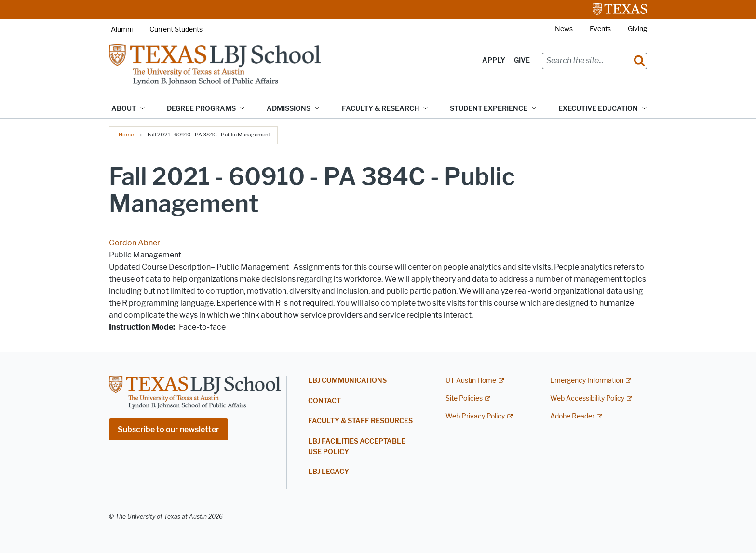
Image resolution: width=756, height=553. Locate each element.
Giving (637, 29)
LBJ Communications (347, 381)
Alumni (122, 30)
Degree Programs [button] (201, 109)
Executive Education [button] (598, 109)
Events (600, 29)
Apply (494, 61)
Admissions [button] (289, 109)
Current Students (176, 30)
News (564, 29)
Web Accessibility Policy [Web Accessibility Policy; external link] (587, 398)
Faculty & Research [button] (380, 109)
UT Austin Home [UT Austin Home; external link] (471, 381)
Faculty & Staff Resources (360, 421)
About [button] (124, 109)
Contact (324, 401)
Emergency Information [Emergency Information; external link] (587, 381)
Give (522, 61)
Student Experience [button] (489, 109)
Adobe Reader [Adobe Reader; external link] (572, 416)
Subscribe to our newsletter (169, 429)
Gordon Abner (135, 243)
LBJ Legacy (329, 472)
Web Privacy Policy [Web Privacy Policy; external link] (475, 416)
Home (126, 135)
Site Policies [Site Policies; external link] (464, 398)
